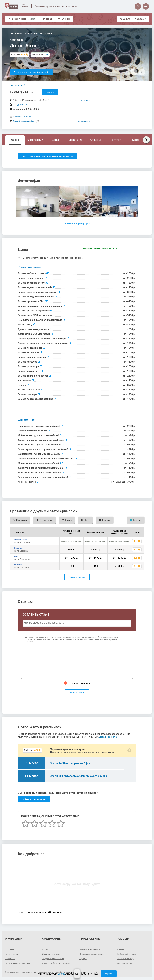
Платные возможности (90, 949)
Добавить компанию (52, 954)
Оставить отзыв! (77, 693)
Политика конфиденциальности (19, 963)
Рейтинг (116, 140)
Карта (136, 140)
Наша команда (12, 954)
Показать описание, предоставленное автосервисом (47, 156)
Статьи (45, 949)
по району (141, 19)
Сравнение (75, 140)
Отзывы (64, 19)
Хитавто (19, 548)
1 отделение (20, 105)
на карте (85, 100)
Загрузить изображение (53, 959)
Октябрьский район (24, 121)
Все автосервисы (22, 19)
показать (50, 92)
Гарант (18, 565)
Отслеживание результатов (92, 954)
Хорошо (109, 974)
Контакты (121, 949)
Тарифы (83, 959)
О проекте (9, 949)
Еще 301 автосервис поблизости (31, 72)
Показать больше (77, 577)
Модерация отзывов (126, 963)
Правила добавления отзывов (56, 963)
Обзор (15, 140)
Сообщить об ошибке (126, 954)
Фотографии (35, 140)
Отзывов (39, 55)
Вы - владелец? (18, 85)
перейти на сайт (22, 117)
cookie (61, 974)
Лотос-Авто (21, 540)
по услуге (125, 19)
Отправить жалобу (125, 959)
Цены (47, 19)
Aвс (16, 556)
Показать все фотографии (77, 223)
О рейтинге (10, 959)
